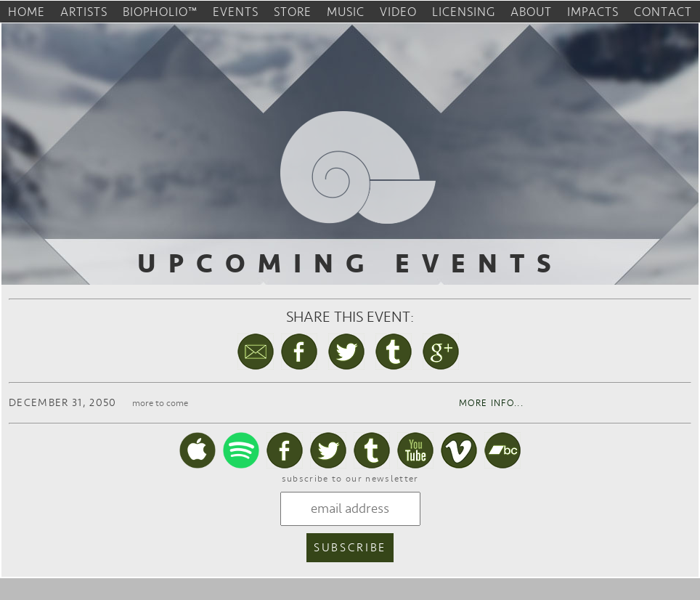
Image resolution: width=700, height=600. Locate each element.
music (346, 12)
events (236, 12)
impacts (593, 12)
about (531, 12)
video (398, 12)
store (293, 12)
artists (84, 12)
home (27, 12)
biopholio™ (160, 12)
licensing (464, 12)
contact (663, 12)
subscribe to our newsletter (350, 479)
